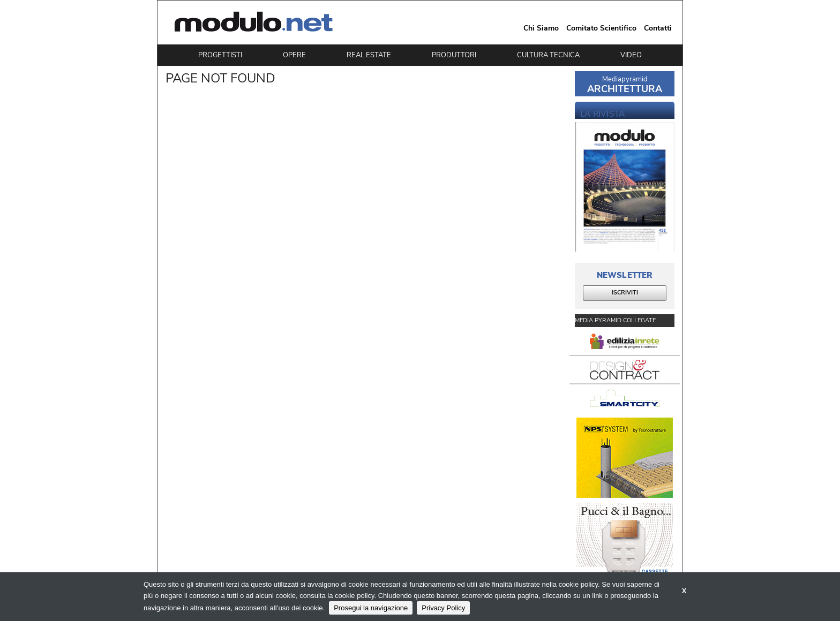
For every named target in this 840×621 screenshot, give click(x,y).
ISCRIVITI (625, 293)
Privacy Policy (443, 608)
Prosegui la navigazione (371, 608)
